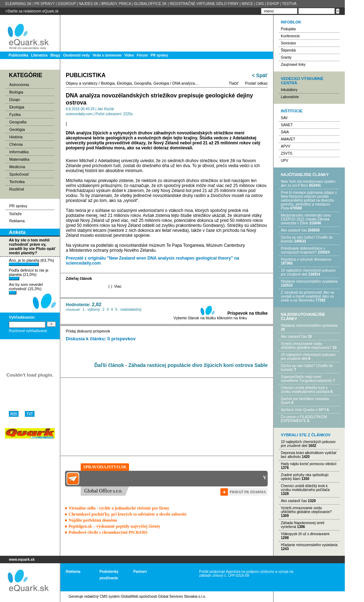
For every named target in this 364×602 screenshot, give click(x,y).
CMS (260, 4)
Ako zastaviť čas (294, 230)
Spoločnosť (19, 174)
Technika (17, 182)
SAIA (285, 132)
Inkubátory (289, 90)
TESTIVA (289, 4)
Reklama (17, 221)
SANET (287, 125)
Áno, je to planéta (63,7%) (31, 262)
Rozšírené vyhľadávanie (28, 331)
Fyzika (15, 114)
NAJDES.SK (89, 4)
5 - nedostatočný (128, 310)
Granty (286, 57)
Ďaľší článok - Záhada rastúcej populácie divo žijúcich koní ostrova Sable (181, 365)
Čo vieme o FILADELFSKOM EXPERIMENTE (304, 419)
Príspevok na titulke (248, 313)
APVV (286, 146)
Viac (118, 286)
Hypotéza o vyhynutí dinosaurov (306, 259)
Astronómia (19, 85)
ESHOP (273, 4)
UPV (285, 161)
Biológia (16, 92)
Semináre (288, 43)
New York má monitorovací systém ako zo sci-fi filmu (308, 183)
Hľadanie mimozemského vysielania (309, 281)
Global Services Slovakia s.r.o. (182, 596)
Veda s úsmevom (107, 55)
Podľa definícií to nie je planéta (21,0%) (29, 274)
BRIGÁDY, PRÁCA (116, 4)
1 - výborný (91, 310)
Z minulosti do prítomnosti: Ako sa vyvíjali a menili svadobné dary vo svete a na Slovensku (307, 296)
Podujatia (288, 29)
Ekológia (17, 107)
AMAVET (288, 139)
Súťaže (15, 214)
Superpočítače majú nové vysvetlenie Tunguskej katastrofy (306, 379)
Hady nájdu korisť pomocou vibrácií (309, 464)
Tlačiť (234, 83)
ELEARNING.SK (18, 4)
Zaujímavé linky (293, 65)
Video (129, 55)
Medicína (17, 167)
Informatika (19, 152)
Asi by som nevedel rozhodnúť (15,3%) (26, 288)
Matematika (19, 159)
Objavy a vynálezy (82, 83)
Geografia (18, 122)
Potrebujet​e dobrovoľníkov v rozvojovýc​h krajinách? (303, 250)
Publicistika (18, 55)
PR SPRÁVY (45, 4)
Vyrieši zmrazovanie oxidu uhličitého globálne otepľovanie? (306, 346)
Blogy (55, 55)
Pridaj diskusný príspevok (88, 331)
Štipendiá (288, 50)
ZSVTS (287, 153)
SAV (284, 118)
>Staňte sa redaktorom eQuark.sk (32, 11)
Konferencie (290, 36)
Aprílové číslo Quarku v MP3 (303, 410)
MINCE (247, 4)
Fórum (142, 55)
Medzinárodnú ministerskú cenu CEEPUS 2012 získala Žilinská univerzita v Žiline (306, 219)
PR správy (159, 55)
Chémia (16, 144)
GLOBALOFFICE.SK (150, 4)
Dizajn (15, 100)
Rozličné (17, 189)
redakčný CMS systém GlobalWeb (111, 596)
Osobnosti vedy (76, 55)
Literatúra (39, 55)
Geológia (17, 129)
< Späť (260, 75)
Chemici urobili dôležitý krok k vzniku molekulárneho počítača (305, 390)
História (16, 137)
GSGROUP (67, 4)
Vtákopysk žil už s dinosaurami (305, 534)
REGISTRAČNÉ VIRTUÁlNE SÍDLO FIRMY (204, 4)
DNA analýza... (185, 83)
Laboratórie (290, 97)
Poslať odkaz (256, 83)
